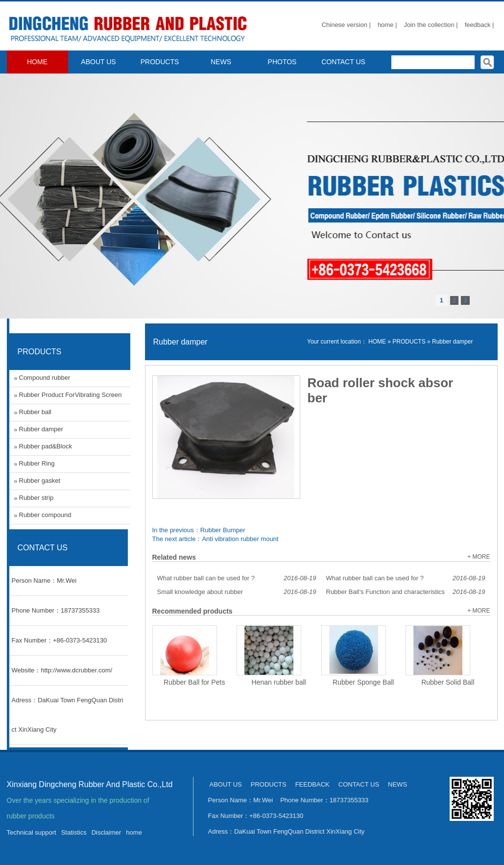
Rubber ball (36, 412)
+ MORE (479, 557)
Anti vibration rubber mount (240, 539)
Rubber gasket (40, 481)
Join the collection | (431, 25)
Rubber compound (45, 515)
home (134, 832)
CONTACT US (343, 62)
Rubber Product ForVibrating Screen (71, 395)
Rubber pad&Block (46, 446)
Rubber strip (36, 498)
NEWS (221, 62)
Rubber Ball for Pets (194, 682)
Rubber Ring (37, 463)
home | (387, 25)
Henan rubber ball (279, 682)
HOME (37, 62)
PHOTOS (282, 62)
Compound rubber (45, 378)
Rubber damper (452, 342)
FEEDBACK (312, 784)
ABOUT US (98, 62)
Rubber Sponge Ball (363, 682)
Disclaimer (107, 832)
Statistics (74, 832)
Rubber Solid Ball (448, 682)
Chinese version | (346, 25)
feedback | (480, 25)
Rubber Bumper (223, 530)
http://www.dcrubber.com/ (76, 670)
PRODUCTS (160, 62)
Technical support (32, 832)
